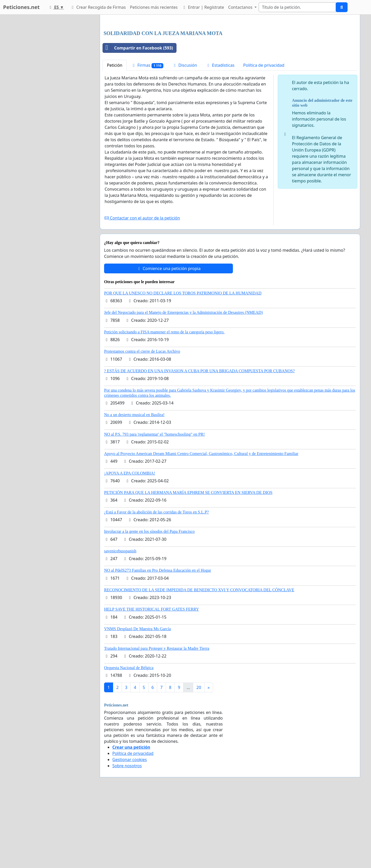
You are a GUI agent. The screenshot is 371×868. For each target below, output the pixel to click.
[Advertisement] (230, 59)
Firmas (147, 137)
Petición (115, 137)
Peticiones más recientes (154, 7)
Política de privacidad (264, 137)
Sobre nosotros (127, 838)
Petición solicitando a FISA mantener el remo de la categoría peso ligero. (164, 404)
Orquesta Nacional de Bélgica (129, 740)
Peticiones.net (21, 7)
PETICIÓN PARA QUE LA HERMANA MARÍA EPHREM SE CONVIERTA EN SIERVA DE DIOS (188, 565)
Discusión (185, 137)
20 (199, 760)
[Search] (297, 7)
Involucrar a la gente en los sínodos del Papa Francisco (149, 604)
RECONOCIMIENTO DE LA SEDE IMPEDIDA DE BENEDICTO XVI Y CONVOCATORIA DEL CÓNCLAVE (199, 662)
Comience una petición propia (169, 341)
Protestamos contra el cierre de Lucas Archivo (142, 423)
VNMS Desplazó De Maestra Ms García (137, 701)
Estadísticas (220, 137)
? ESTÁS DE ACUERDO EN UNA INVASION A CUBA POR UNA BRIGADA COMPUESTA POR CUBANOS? (199, 443)
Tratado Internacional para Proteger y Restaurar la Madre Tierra (157, 720)
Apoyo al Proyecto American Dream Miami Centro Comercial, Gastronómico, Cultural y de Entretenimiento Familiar (201, 526)
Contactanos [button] (241, 7)
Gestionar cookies (130, 832)
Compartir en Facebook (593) (138, 120)
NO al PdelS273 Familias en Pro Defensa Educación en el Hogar (158, 642)
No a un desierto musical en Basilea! (134, 487)
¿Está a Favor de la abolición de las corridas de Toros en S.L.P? (156, 584)
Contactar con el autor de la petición (142, 290)
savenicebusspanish (120, 623)
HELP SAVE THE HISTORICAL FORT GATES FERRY (151, 681)
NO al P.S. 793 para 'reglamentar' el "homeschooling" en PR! (154, 506)
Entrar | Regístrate (203, 7)
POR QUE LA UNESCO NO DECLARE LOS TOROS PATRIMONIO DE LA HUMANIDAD (183, 365)
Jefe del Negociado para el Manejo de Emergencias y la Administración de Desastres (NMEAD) (183, 385)
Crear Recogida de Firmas (98, 7)
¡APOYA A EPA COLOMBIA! (130, 545)
